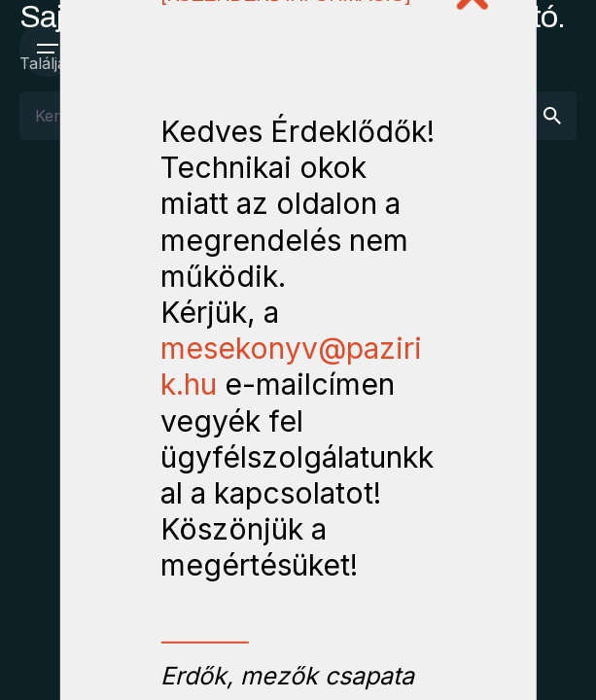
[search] (552, 116)
